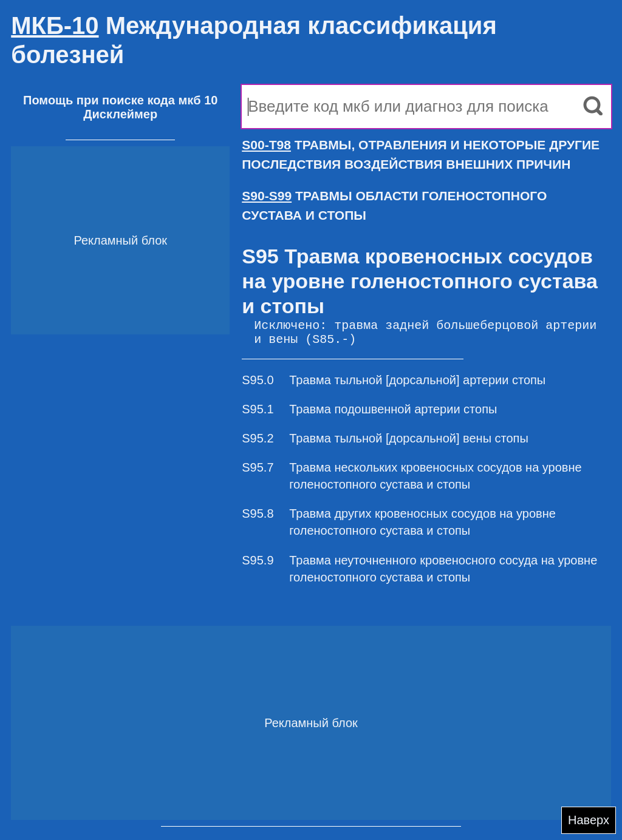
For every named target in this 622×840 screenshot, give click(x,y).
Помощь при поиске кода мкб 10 (120, 100)
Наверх (589, 820)
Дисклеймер (120, 114)
